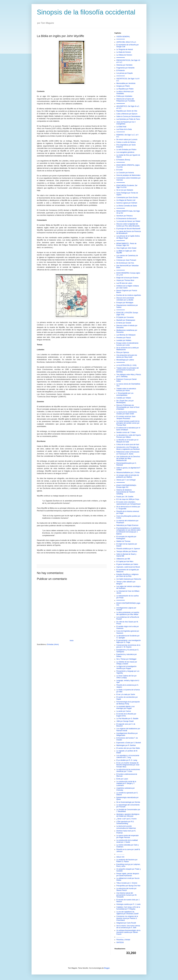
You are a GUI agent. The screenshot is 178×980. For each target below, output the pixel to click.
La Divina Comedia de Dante (127, 206)
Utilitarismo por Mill (123, 559)
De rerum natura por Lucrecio (127, 140)
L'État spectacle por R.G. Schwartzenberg (125, 823)
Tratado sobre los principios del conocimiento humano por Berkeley (127, 370)
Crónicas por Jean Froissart (126, 260)
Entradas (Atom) (53, 644)
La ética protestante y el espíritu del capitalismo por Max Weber (128, 613)
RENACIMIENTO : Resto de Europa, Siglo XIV (126, 244)
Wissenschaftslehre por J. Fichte (128, 473)
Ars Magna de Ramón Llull (126, 200)
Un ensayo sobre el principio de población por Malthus (128, 476)
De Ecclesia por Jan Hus (125, 263)
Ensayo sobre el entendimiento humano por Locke (127, 344)
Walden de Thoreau (123, 541)
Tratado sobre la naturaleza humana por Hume (126, 390)
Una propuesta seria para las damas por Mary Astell (127, 356)
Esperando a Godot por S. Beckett (129, 743)
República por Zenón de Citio (127, 111)
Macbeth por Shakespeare (126, 320)
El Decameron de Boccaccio (126, 219)
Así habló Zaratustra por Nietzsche (129, 579)
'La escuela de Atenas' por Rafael (128, 221)
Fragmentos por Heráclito (125, 68)
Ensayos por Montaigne (125, 303)
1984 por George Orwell (125, 721)
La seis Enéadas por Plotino (126, 150)
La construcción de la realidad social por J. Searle (127, 841)
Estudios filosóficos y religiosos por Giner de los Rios (127, 575)
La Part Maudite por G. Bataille (127, 719)
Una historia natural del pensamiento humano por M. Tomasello (127, 895)
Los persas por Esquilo (125, 73)
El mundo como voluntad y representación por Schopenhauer (128, 503)
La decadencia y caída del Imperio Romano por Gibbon (129, 436)
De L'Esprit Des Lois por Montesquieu (125, 402)
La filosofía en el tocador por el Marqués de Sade (127, 441)
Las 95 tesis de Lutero (124, 283)
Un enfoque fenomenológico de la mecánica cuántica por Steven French (128, 932)
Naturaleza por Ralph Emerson (127, 525)
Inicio (72, 641)
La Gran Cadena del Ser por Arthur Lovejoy (126, 677)
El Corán (120, 170)
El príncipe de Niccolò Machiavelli (128, 229)
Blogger (107, 968)
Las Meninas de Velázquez (126, 335)
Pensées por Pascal (124, 338)
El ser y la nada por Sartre (126, 694)
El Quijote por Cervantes (125, 317)
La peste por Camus (124, 711)
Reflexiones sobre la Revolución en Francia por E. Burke (128, 453)
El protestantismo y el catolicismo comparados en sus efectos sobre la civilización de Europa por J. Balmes (128, 531)
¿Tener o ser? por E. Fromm (126, 819)
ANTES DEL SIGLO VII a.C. (126, 42)
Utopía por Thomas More (125, 280)
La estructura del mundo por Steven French (126, 889)
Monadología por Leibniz (125, 360)
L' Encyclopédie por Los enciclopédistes (125, 394)
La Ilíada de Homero (124, 52)
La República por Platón (125, 89)
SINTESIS (120, 942)
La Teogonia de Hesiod (125, 49)
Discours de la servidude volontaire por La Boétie (125, 299)
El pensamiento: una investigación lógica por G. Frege (129, 641)
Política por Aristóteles (124, 96)
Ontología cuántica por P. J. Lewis (128, 904)
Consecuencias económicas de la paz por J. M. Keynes (128, 646)
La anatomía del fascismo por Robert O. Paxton (127, 861)
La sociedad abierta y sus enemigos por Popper (125, 707)
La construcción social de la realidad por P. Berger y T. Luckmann (126, 783)
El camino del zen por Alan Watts (128, 748)
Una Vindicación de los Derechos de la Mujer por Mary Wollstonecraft (128, 459)
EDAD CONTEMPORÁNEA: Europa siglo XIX (126, 486)
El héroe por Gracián (124, 323)
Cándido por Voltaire (124, 398)
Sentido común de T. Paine (126, 432)
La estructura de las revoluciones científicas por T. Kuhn (128, 770)
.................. (120, 854)
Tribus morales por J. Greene (127, 883)
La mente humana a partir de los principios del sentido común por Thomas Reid (128, 423)
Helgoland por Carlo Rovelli (126, 923)
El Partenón (121, 70)
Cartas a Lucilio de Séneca (126, 142)
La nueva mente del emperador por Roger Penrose (128, 836)
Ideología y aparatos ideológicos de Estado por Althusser (128, 815)
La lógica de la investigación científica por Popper (126, 667)
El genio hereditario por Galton (127, 564)
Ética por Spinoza (123, 352)
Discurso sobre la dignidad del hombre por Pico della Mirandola (128, 225)
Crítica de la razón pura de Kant (128, 445)
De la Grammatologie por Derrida (128, 802)
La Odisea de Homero (124, 55)
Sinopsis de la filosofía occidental (86, 12)
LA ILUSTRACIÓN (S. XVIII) (126, 365)
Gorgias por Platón (123, 86)
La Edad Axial (121, 127)
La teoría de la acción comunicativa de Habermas (126, 827)
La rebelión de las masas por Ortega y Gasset (127, 663)
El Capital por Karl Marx (125, 561)
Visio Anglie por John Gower (126, 248)
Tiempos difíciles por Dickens (127, 551)
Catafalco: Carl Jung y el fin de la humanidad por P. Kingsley (128, 908)
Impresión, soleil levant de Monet (128, 567)
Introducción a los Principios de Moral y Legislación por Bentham (128, 448)
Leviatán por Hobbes (124, 340)
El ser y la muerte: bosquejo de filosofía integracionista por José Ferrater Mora (128, 765)
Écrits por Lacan (122, 779)
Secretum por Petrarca (124, 216)
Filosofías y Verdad (123, 940)
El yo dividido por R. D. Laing (127, 760)
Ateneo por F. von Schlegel (126, 480)
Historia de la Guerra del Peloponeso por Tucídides (126, 100)
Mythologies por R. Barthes (126, 745)
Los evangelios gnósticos (125, 152)
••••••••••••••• (121, 39)
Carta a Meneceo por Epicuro (127, 114)
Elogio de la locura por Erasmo (127, 278)
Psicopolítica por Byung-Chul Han (128, 886)
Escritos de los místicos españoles (129, 295)
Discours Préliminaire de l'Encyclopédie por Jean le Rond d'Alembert (128, 407)
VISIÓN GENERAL (123, 37)
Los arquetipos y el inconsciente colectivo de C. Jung (128, 756)
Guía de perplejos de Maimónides (128, 175)
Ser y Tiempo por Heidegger (126, 659)
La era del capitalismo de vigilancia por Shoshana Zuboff (127, 913)
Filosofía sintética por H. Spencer (128, 549)
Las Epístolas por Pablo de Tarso (128, 119)
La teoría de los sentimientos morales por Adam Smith (127, 413)
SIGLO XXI (120, 857)
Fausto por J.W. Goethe (125, 497)
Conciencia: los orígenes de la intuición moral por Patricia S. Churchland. (127, 918)
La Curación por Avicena (125, 173)
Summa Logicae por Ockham (127, 203)
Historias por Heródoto (124, 65)
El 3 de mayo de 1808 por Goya (128, 499)
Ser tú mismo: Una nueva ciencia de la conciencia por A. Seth (128, 927)
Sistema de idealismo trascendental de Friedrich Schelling (126, 492)
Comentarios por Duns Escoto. (127, 198)
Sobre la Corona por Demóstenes (128, 116)
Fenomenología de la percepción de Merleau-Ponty (128, 703)
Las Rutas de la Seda (124, 129)
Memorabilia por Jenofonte (126, 83)
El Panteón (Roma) (123, 160)
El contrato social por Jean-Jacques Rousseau (126, 417)
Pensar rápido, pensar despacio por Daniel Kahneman (128, 875)
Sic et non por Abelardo (125, 190)
